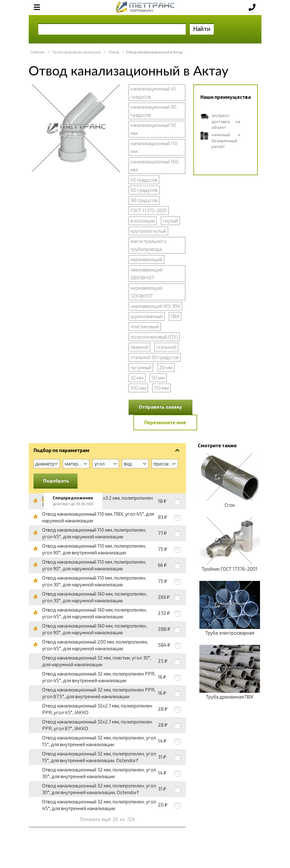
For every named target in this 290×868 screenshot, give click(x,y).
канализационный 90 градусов (153, 111)
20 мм (166, 367)
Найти (202, 29)
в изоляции (143, 221)
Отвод (114, 52)
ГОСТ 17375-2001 (149, 210)
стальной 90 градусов (155, 357)
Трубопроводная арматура (76, 52)
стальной (166, 347)
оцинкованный (147, 316)
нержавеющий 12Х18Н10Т (146, 292)
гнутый (170, 221)
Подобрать (56, 481)
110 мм (161, 388)
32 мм (137, 378)
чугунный (141, 367)
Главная (37, 52)
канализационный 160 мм (154, 165)
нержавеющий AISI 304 (155, 306)
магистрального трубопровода (149, 245)
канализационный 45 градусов (153, 93)
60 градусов (144, 190)
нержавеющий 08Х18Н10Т (146, 274)
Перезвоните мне (165, 422)
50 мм (158, 378)
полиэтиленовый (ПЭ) (154, 337)
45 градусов (144, 180)
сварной (139, 347)
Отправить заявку (160, 407)
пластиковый (145, 326)
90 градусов (144, 200)
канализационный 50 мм (153, 129)
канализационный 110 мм (154, 147)
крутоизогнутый (148, 231)
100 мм (138, 388)
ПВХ (175, 316)
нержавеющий (146, 259)
